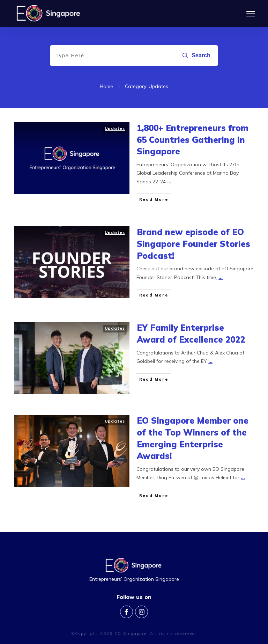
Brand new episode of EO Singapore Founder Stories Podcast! (193, 250)
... (169, 188)
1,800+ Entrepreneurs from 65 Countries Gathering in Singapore (193, 146)
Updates (115, 135)
